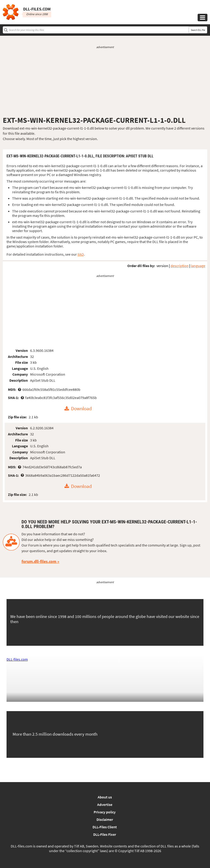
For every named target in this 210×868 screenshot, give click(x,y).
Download (81, 409)
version (162, 266)
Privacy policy (105, 812)
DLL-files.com (17, 659)
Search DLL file (198, 30)
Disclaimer (105, 819)
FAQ (81, 254)
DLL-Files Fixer (105, 834)
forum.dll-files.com (39, 561)
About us (105, 797)
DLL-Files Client (105, 827)
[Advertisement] (105, 82)
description (180, 266)
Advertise (105, 804)
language (198, 266)
